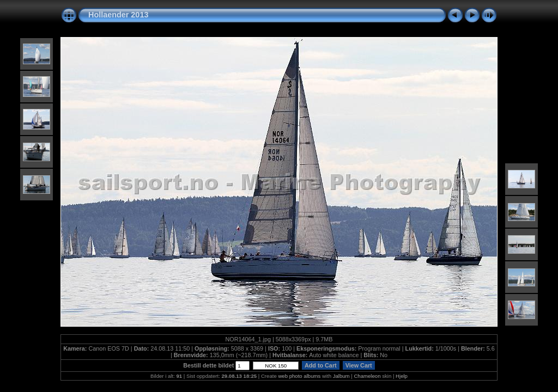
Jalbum (341, 376)
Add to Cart (320, 365)
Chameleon (367, 376)
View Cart (359, 365)
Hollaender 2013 (118, 15)
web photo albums (299, 376)
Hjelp (402, 376)
